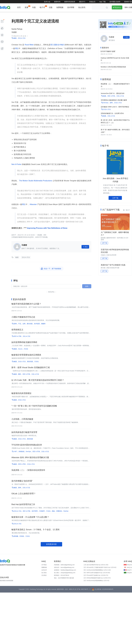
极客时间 (57, 2)
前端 (9, 14)
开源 (40, 14)
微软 (20, 378)
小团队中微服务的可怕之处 (23, 321)
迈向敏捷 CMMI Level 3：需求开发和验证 (115, 109)
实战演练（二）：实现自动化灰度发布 (28, 474)
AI (33, 14)
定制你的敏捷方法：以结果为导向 (112, 116)
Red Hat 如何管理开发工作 (23, 508)
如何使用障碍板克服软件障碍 (24, 346)
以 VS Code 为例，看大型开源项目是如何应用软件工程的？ (38, 384)
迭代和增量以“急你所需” (22, 485)
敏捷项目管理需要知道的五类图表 (26, 358)
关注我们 (44, 579)
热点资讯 (82, 7)
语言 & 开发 (18, 340)
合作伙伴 (44, 574)
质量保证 (59, 515)
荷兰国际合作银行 (58, 48)
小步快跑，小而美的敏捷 (22, 423)
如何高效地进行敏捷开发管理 (24, 436)
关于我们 (44, 568)
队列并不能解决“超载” (108, 55)
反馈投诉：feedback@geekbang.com (65, 574)
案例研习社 (128, 2)
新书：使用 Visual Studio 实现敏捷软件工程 (31, 371)
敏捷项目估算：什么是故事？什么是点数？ (30, 521)
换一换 (126, 212)
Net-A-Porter (17, 168)
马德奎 (14, 36)
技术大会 (47, 2)
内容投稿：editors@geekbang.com (64, 568)
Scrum (20, 353)
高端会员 (92, 2)
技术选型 (37, 327)
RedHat (66, 515)
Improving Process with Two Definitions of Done (47, 232)
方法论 (26, 353)
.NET (16, 455)
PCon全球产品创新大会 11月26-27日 (97, 579)
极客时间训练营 (70, 2)
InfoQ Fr (129, 574)
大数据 (108, 14)
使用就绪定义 (17, 333)
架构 (2, 14)
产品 (90, 14)
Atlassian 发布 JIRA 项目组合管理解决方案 (30, 461)
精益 (53, 515)
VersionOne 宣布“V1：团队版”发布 (113, 96)
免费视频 (60, 7)
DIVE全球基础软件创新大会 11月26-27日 (99, 582)
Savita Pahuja (17, 33)
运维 (57, 14)
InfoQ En (129, 568)
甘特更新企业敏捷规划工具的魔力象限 (114, 103)
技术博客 (71, 7)
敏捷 (15, 42)
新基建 (73, 14)
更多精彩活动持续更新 (7, 584)
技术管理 (48, 14)
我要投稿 (44, 571)
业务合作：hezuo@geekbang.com (64, 571)
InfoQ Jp (129, 571)
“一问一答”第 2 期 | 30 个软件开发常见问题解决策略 (34, 410)
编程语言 (17, 14)
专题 (34, 7)
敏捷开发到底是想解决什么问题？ (26, 307)
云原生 (82, 14)
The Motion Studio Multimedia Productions (36, 184)
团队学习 (82, 2)
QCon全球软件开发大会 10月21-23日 (97, 568)
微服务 (43, 327)
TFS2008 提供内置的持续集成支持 (27, 448)
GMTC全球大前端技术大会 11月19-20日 (98, 576)
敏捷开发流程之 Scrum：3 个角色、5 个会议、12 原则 (35, 533)
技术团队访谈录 (115, 2)
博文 (17, 52)
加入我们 (44, 576)
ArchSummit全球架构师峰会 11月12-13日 (99, 574)
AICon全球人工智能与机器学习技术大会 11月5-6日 (101, 571)
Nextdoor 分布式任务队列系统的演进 (113, 70)
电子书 (42, 7)
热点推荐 (98, 14)
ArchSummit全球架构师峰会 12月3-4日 (98, 584)
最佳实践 (30, 327)
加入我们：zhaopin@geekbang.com (65, 576)
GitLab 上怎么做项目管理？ (24, 497)
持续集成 (21, 455)
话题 (51, 7)
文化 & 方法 (22, 42)
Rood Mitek (29, 48)
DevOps (28, 455)
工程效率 (42, 515)
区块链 (65, 14)
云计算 (27, 14)
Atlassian (33, 208)
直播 (26, 7)
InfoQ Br (129, 576)
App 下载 (102, 2)
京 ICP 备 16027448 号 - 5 (83, 593)
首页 (19, 7)
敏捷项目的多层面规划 (21, 397)
